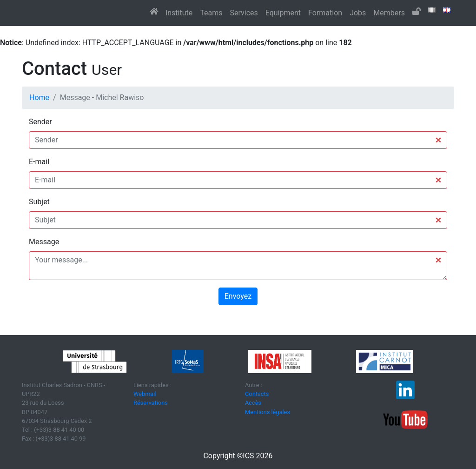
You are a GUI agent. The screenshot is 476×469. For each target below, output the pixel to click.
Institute (179, 13)
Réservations (151, 403)
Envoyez (238, 296)
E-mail (39, 162)
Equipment (283, 13)
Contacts (257, 394)
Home (39, 97)
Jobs (358, 13)
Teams (211, 13)
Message (44, 242)
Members (389, 13)
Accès (253, 403)
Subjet (39, 202)
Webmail (145, 394)
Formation (325, 13)
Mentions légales (268, 412)
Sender (40, 122)
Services (244, 13)
